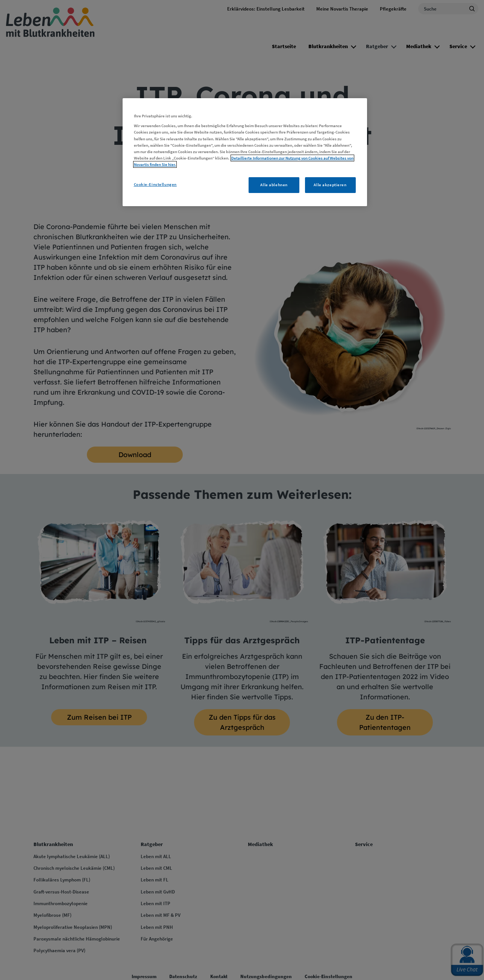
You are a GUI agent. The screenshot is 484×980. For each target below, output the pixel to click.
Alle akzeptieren (330, 185)
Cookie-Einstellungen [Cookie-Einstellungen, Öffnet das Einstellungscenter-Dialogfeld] (155, 184)
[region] (245, 152)
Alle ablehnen (274, 185)
